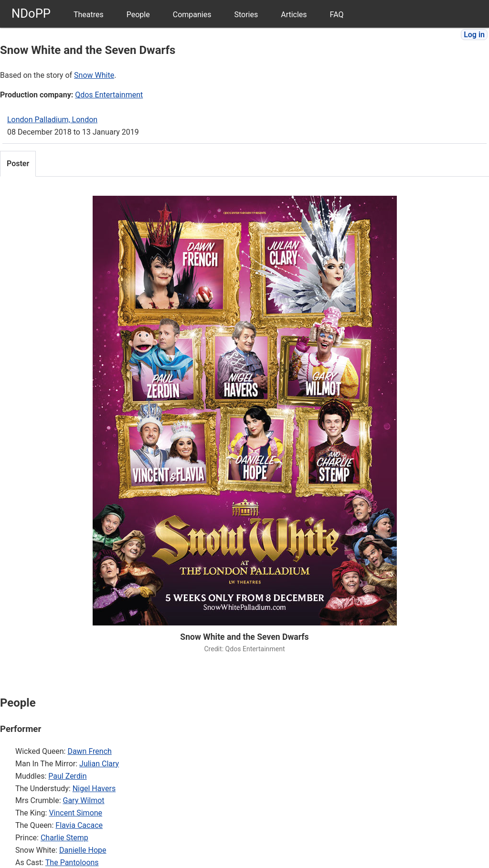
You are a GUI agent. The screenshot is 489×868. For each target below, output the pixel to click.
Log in (474, 35)
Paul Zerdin (67, 776)
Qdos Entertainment (109, 95)
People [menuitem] (138, 15)
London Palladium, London (52, 120)
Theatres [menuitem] (89, 15)
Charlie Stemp (64, 838)
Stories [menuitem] (246, 15)
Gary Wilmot (84, 800)
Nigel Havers (94, 789)
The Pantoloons (72, 863)
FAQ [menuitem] (337, 15)
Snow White (94, 75)
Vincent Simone (75, 813)
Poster (18, 164)
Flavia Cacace (79, 825)
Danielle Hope (83, 850)
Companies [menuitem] (192, 15)
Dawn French (89, 751)
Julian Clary (99, 764)
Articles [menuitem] (294, 15)
